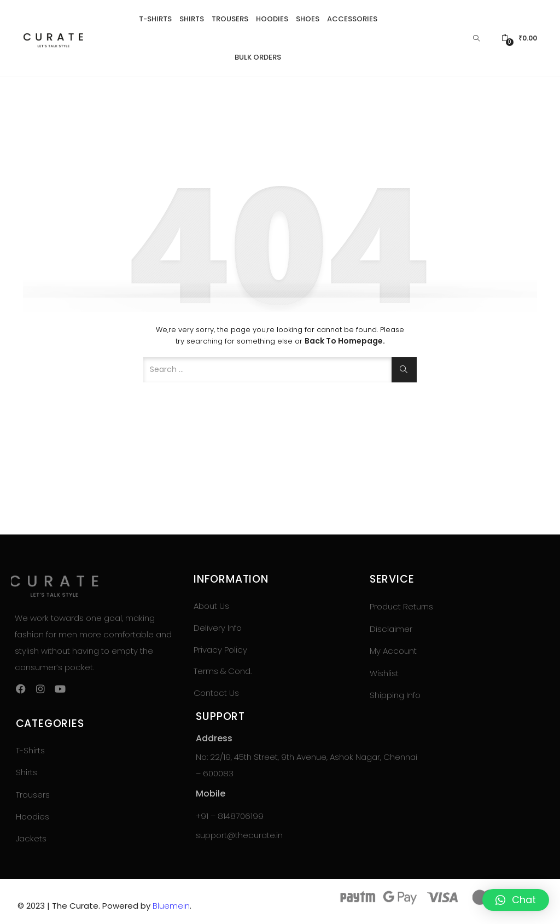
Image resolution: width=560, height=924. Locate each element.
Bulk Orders (258, 57)
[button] (519, 38)
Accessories (352, 19)
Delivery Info (218, 628)
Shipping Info (395, 695)
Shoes (308, 19)
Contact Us (216, 693)
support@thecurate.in (239, 835)
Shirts (192, 19)
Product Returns (401, 606)
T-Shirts (155, 19)
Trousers (230, 19)
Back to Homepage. (345, 341)
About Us (211, 606)
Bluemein (171, 906)
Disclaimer (391, 629)
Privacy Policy (220, 650)
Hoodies (272, 19)
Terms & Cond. (223, 671)
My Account (393, 651)
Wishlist (384, 673)
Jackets (31, 838)
